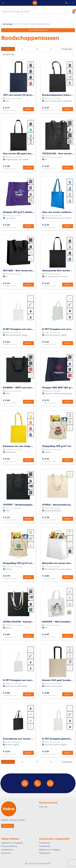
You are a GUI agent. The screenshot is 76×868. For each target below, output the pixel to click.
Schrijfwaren (45, 846)
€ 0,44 (13, 285)
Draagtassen (45, 853)
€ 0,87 (52, 636)
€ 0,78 (52, 519)
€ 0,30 (13, 168)
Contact (8, 826)
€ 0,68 (13, 402)
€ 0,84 (13, 636)
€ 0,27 (52, 109)
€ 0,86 (52, 577)
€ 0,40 (52, 285)
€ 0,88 (52, 694)
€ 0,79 (13, 577)
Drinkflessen (45, 843)
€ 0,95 (52, 753)
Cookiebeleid (7, 850)
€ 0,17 (13, 109)
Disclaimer (6, 853)
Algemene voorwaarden (12, 843)
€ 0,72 (52, 402)
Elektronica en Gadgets (50, 850)
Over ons (43, 807)
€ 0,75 (52, 460)
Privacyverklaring (9, 846)
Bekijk (28, 109)
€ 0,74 (13, 460)
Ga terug (7, 24)
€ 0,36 (13, 226)
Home (17, 24)
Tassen (25, 24)
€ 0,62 (13, 343)
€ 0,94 (13, 753)
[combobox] (33, 12)
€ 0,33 (52, 168)
